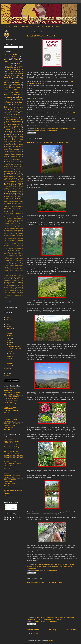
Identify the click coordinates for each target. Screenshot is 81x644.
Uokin (12, 245)
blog (18, 252)
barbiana (13, 250)
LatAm (15, 150)
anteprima (10, 98)
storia (15, 101)
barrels (5, 252)
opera (20, 275)
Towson (20, 244)
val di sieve (18, 208)
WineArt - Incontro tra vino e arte (44, 26)
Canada (19, 148)
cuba (20, 141)
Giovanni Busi (20, 223)
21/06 (10, 351)
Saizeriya (16, 126)
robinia (17, 282)
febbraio (10, 363)
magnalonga (15, 135)
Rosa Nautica (19, 240)
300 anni (21, 136)
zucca (5, 297)
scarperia (21, 284)
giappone (6, 106)
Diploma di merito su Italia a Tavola (13, 488)
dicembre (10, 329)
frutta (33, 566)
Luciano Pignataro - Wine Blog (12, 449)
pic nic (40, 566)
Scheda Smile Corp (9, 477)
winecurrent (21, 294)
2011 (7, 373)
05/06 (10, 353)
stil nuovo (13, 287)
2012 (7, 371)
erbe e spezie (8, 124)
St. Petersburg (13, 244)
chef (8, 104)
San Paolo (15, 185)
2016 (7, 322)
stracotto (20, 287)
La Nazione (20, 182)
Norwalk (7, 235)
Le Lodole (19, 163)
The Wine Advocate (11, 187)
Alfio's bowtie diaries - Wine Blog (13, 463)
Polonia (18, 237)
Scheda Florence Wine (10, 421)
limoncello (14, 175)
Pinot (13, 237)
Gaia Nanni (13, 223)
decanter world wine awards (58, 128)
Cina (22, 101)
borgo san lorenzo (13, 254)
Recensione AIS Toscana (11, 401)
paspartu (21, 277)
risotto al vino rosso (10, 282)
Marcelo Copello (18, 230)
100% (6, 96)
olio (13, 104)
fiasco (13, 133)
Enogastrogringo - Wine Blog (12, 453)
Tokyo (19, 151)
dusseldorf (6, 197)
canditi (14, 255)
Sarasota (6, 244)
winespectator (18, 296)
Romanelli (7, 111)
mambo (15, 81)
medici (6, 156)
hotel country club (8, 269)
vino (71, 128)
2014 (7, 327)
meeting (10, 71)
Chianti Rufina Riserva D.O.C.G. (67, 113)
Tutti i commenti (10, 508)
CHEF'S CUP (12, 178)
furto (11, 265)
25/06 (10, 345)
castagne (6, 257)
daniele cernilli (9, 260)
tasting (21, 96)
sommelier (7, 94)
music (22, 111)
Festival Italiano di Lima (9, 220)
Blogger (51, 640)
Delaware (6, 180)
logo (20, 175)
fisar (14, 264)
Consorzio (20, 91)
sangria (16, 284)
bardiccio (20, 250)
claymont (11, 259)
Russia (10, 242)
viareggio (6, 116)
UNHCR (12, 188)
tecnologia (12, 291)
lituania (11, 270)
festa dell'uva (18, 128)
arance (7, 249)
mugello (6, 145)
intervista (16, 269)
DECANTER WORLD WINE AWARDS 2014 (42, 36)
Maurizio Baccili (14, 93)
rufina (60, 566)
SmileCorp (21, 166)
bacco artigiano (19, 103)
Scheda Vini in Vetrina (10, 479)
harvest (12, 143)
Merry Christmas (13, 232)
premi (67, 128)
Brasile (6, 148)
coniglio (17, 259)
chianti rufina (46, 128)
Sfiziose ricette (8, 88)
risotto (22, 281)
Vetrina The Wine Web (10, 417)
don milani (12, 262)
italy (11, 83)
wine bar (15, 136)
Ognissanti (19, 235)
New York (19, 165)
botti (13, 193)
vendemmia (17, 114)
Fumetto (7, 223)
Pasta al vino (7, 237)
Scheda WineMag (9, 428)
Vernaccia (19, 188)
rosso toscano (34, 620)
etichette (15, 111)
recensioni (18, 83)
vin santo (8, 136)
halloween (21, 173)
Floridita (10, 222)
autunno (8, 168)
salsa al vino (17, 205)
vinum (18, 292)
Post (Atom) (36, 633)
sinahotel (19, 158)
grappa (6, 267)
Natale (20, 130)
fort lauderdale (20, 264)
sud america (13, 176)
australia (8, 250)
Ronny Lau (12, 240)
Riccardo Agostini (12, 239)
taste (71, 566)
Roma (15, 166)
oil (7, 113)
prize (22, 113)
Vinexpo (21, 119)
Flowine (15, 222)
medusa (20, 272)
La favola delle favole (13, 227)
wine (74, 128)
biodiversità (12, 252)
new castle (11, 274)
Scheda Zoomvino (9, 413)
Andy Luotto (11, 212)
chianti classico (18, 257)
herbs (36, 566)
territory (34, 568)
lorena (20, 270)
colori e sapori (66, 564)
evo (12, 197)
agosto (9, 338)
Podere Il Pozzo (47, 566)
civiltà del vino (58, 564)
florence (6, 143)
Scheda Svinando (9, 415)
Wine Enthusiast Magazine (12, 190)
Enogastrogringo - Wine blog (12, 399)
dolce (22, 171)
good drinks (20, 108)
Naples (22, 234)
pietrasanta (14, 203)
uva (14, 130)
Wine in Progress (13, 247)
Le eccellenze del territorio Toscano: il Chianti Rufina (45, 582)
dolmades (6, 262)
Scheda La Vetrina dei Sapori (12, 423)
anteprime (21, 247)
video (5, 210)
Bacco (17, 212)
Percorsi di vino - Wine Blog (11, 397)
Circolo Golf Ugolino (16, 215)
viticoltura (21, 124)
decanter (19, 121)
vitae (10, 210)
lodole (20, 200)
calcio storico (7, 255)
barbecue (8, 193)
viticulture (21, 145)
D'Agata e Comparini (17, 217)
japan (18, 99)
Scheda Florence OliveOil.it (11, 471)
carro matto (15, 118)
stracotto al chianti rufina (9, 289)
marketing (6, 272)
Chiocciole (19, 213)
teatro (5, 160)
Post (7, 505)
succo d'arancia (20, 289)
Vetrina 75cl (7, 494)
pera (14, 279)
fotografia (6, 198)
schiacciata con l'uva (19, 285)
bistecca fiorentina (8, 171)
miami (5, 202)
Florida (19, 104)
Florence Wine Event (11, 182)
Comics (20, 178)
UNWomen (6, 245)
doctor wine (18, 260)
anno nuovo (17, 153)
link (34, 98)
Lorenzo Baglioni (19, 228)
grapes (8, 135)
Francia (8, 161)
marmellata (13, 272)
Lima (20, 150)
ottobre (9, 333)
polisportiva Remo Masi (15, 156)
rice (12, 281)
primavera (6, 205)
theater (20, 176)
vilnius (14, 292)
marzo (9, 361)
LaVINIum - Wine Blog (10, 461)
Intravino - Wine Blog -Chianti (12, 445)
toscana (54, 620)
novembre (10, 331)
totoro (9, 292)
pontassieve (55, 566)
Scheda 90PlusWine (9, 469)
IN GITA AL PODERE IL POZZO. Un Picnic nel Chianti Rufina (48, 142)
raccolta (6, 158)
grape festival (20, 133)
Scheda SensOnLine (10, 426)
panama (8, 203)
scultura (7, 287)
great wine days (12, 267)
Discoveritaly (18, 138)
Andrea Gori (18, 146)
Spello (22, 185)
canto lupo (17, 94)
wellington (8, 294)
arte (17, 71)
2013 (7, 369)
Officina (13, 235)
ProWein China (8, 166)
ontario (21, 202)
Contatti (58, 26)
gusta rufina (20, 98)
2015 (7, 324)
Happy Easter (16, 161)
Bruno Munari (10, 213)
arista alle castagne (19, 249)
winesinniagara (9, 296)
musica (15, 106)
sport (22, 118)
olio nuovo (14, 275)
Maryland (6, 165)
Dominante (7, 89)
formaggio (13, 155)
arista (12, 249)
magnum (19, 155)
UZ (20, 131)
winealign (14, 294)
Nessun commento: (52, 130)
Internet (9, 103)
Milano (12, 165)
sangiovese (7, 101)
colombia (19, 195)
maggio (9, 356)
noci (22, 274)
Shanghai (12, 151)
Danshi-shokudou (8, 218)
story (8, 114)
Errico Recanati (18, 218)
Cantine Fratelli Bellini (9, 302)
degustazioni (16, 84)
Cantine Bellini (38, 128)
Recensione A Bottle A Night (11, 411)
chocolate (6, 155)
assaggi (37, 564)
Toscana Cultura (8, 439)
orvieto (5, 277)
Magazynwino (9, 230)
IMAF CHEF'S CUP (18, 116)
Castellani (9, 138)
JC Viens (12, 163)
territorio (29, 568)
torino (17, 291)
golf (21, 265)
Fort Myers (21, 222)
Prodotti (15, 26)
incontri (9, 68)
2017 (7, 320)
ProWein (13, 131)
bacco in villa (10, 121)
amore (12, 192)
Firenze (57, 618)
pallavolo (6, 176)
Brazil (12, 148)
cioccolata (6, 133)
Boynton (21, 212)
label (15, 124)
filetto (10, 264)
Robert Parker (7, 185)
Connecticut (7, 217)
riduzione (17, 281)
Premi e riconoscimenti (26, 26)
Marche (6, 232)
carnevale (19, 255)
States (15, 89)
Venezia (17, 245)
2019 (14, 210)
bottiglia (10, 99)
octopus (7, 275)
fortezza (14, 173)
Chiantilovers (16, 86)
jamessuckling (7, 130)
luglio (9, 340)
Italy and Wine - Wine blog (11, 394)
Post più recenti (33, 630)
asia (10, 128)
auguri (6, 140)
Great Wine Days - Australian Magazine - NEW (12, 389)
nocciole (18, 274)
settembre (10, 336)
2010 (7, 376)
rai (9, 281)
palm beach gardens (13, 277)
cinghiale (6, 259)
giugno (9, 343)
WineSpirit (6, 192)
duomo (18, 262)
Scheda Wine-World (9, 484)
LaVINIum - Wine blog (10, 403)
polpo (20, 203)
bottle (12, 108)
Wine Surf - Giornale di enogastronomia (10, 408)
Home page (7, 26)
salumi (11, 284)
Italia (17, 79)
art (22, 71)
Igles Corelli (8, 225)
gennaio (10, 366)
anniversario (7, 153)
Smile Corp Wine (9, 405)
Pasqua (6, 131)
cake (20, 254)
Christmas (6, 215)
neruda (6, 274)
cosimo (17, 171)
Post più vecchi (71, 630)
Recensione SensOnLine (11, 419)
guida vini (20, 267)
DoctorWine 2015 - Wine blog (12, 392)
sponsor (10, 109)
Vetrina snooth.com (9, 496)
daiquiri (22, 259)
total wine (12, 91)
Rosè (5, 242)
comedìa (13, 96)
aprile (9, 359)
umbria (11, 208)
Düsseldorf (13, 180)
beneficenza (13, 140)
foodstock (8, 173)
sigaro (14, 207)
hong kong (19, 143)
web (22, 292)
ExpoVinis (21, 180)
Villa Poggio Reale (11, 119)
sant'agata (6, 207)
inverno (8, 175)
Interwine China (8, 150)
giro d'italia (16, 265)
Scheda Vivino (8, 482)
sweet (7, 291)
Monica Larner (10, 183)
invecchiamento (13, 200)
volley (5, 178)
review (12, 158)
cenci (11, 257)
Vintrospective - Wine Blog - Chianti (13, 455)
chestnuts (19, 193)
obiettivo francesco (13, 202)
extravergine (18, 197)
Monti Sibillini (15, 234)
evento (20, 64)
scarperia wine (9, 285)
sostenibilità (66, 566)
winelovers (9, 146)
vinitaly (18, 75)
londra (16, 270)
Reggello (19, 183)
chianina (6, 195)
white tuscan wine (19, 160)
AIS (18, 109)
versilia (11, 160)
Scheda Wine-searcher (10, 430)
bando (15, 168)
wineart (6, 86)
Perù (5, 151)
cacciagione (43, 564)
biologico (18, 170)
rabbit (18, 279)
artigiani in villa (20, 192)
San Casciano (18, 242)
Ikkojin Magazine (16, 225)
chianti (45, 618)
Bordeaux (9, 126)
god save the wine (16, 198)
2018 (7, 317)
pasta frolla (8, 279)
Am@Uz (10, 75)
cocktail (12, 195)
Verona (8, 118)
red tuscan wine (18, 70)
